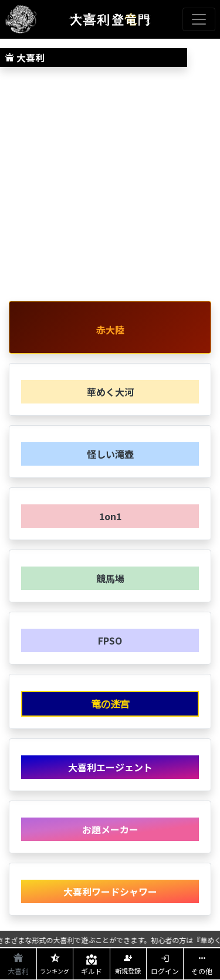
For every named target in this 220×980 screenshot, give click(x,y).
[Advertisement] (110, 186)
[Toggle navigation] (199, 19)
